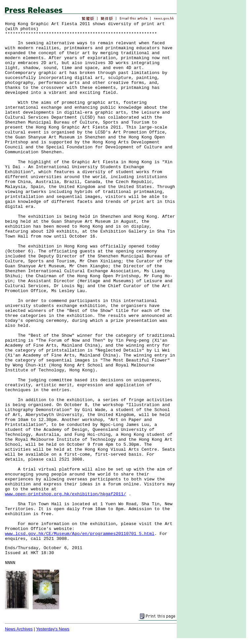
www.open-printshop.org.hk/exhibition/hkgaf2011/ (66, 494)
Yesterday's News (53, 629)
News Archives (19, 629)
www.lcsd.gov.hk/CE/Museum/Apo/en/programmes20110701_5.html (80, 534)
